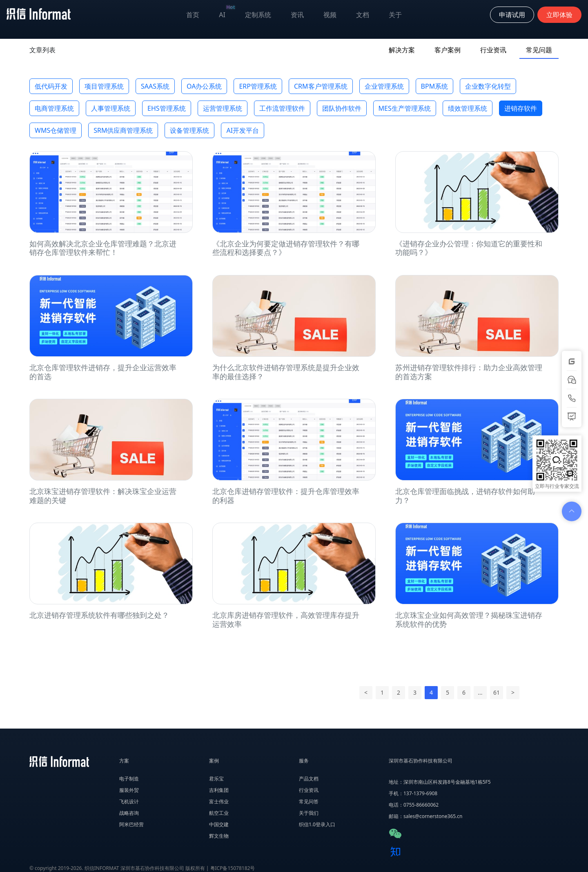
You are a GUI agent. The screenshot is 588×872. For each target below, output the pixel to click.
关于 (395, 15)
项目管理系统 (104, 86)
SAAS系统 (155, 86)
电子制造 (129, 779)
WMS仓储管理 (56, 130)
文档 (363, 15)
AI (227, 13)
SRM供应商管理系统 (123, 130)
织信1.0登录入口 (317, 824)
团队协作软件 (342, 108)
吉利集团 (219, 790)
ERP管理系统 (258, 86)
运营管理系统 (223, 108)
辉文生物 (219, 836)
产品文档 (309, 779)
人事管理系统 (111, 108)
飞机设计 (129, 802)
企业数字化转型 (488, 86)
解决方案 (402, 50)
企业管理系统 (384, 86)
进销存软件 (521, 108)
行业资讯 (493, 50)
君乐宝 (216, 779)
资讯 (297, 15)
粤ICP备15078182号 (233, 868)
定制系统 (258, 15)
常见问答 (309, 802)
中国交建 (219, 824)
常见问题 (539, 50)
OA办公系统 (204, 86)
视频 (330, 15)
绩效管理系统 (468, 108)
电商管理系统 (54, 108)
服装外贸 (129, 790)
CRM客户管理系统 (321, 86)
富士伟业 (219, 802)
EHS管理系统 (167, 108)
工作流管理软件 (282, 108)
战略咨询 (129, 813)
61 (497, 692)
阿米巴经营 (131, 824)
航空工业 (219, 813)
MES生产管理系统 (405, 108)
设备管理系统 (189, 130)
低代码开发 (51, 86)
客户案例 (448, 50)
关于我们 (309, 813)
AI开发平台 (243, 130)
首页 (193, 15)
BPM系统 (435, 86)
